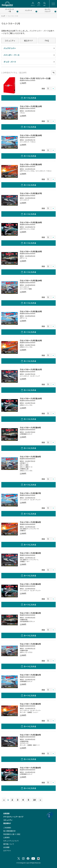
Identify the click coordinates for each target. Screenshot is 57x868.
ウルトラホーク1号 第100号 (31, 399)
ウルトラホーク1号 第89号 (30, 735)
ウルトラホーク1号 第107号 (31, 193)
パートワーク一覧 (9, 10)
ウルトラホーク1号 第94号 (30, 584)
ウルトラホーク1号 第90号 (30, 704)
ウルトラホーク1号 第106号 (31, 222)
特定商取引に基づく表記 (12, 834)
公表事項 (6, 837)
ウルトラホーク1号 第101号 (31, 369)
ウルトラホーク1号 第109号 (31, 135)
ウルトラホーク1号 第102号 (31, 341)
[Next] (40, 800)
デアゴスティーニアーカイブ (13, 817)
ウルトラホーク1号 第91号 (30, 675)
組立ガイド (28, 41)
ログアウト (7, 851)
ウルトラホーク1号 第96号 (30, 522)
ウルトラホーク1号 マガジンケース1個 (35, 78)
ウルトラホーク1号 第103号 (31, 311)
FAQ (47, 40)
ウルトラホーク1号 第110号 (31, 106)
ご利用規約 (7, 828)
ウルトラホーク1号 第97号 (30, 493)
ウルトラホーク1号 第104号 (31, 281)
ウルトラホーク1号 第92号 (30, 644)
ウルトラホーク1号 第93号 (30, 613)
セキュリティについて (11, 841)
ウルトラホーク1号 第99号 (30, 428)
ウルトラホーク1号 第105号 (31, 251)
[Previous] (4, 800)
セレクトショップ (48, 10)
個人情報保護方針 (9, 831)
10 (34, 800)
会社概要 (6, 847)
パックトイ (29, 10)
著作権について (9, 844)
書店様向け (7, 823)
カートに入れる (30, 98)
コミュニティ (10, 41)
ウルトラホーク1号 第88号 (30, 768)
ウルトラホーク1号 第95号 (30, 553)
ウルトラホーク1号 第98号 (30, 457)
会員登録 (6, 813)
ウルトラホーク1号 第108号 (31, 164)
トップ (3, 16)
